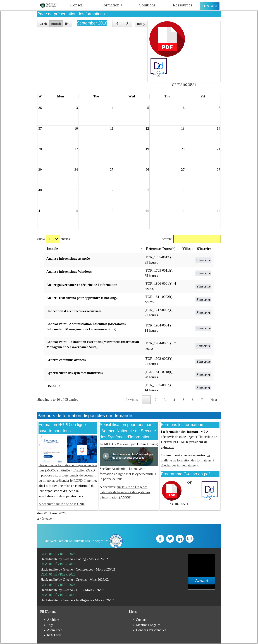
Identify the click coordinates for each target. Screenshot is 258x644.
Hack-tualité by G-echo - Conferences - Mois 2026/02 (78, 569)
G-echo (47, 518)
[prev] (117, 24)
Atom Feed (55, 630)
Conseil (77, 5)
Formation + (112, 5)
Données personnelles (151, 630)
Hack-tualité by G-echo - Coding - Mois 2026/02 (74, 559)
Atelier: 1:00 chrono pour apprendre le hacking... (82, 298)
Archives (53, 620)
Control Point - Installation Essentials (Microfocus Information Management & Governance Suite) (93, 344)
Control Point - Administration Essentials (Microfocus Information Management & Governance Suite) (86, 326)
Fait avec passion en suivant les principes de (83, 541)
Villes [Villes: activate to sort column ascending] (186, 249)
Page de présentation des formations (71, 14)
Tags (50, 625)
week (43, 24)
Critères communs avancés (66, 360)
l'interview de (189, 442)
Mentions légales (148, 625)
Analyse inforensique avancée (68, 258)
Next (214, 400)
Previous (132, 400)
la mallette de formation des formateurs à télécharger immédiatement (187, 460)
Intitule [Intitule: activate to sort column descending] (52, 249)
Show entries (53, 239)
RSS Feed (54, 635)
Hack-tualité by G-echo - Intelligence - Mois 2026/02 (77, 600)
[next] (127, 24)
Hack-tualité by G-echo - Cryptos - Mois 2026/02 (75, 580)
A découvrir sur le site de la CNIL (62, 504)
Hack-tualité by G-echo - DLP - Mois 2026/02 (72, 590)
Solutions (147, 5)
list (67, 24)
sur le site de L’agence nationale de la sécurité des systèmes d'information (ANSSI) (125, 492)
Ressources (183, 5)
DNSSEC (53, 386)
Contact (210, 6)
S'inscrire (203, 260)
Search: (191, 239)
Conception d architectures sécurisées (74, 311)
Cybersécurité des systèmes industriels (75, 373)
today (141, 24)
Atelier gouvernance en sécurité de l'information (82, 285)
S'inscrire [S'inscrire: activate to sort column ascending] (204, 249)
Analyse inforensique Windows (69, 271)
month (56, 24)
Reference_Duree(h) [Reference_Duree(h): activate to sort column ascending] (161, 249)
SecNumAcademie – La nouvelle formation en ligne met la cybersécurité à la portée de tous (129, 468)
